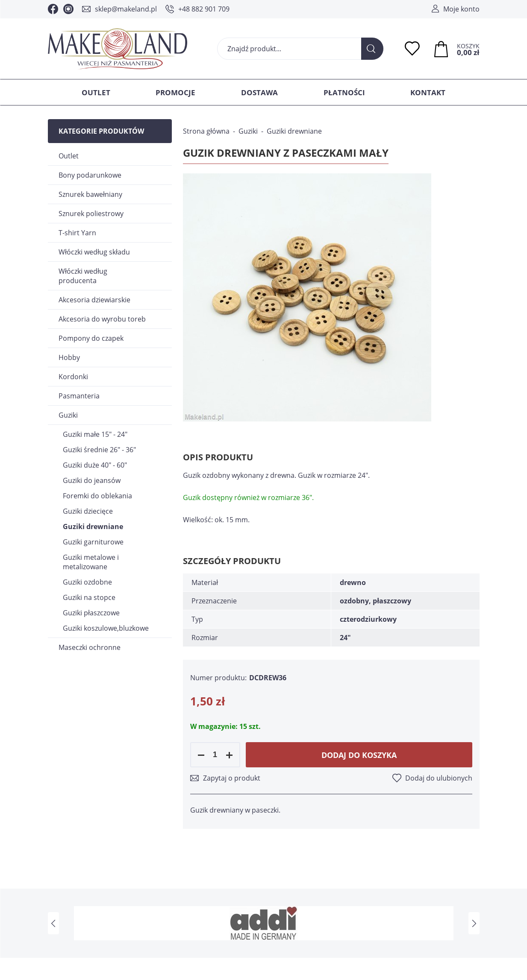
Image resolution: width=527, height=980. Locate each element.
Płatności (344, 92)
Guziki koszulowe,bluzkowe (106, 628)
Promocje (175, 92)
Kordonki (73, 377)
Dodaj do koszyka (359, 755)
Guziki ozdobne (87, 582)
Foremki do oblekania (97, 496)
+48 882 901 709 (204, 9)
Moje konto (461, 9)
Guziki (68, 415)
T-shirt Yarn (77, 233)
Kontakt (428, 92)
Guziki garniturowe (93, 542)
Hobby (69, 357)
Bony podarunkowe (90, 175)
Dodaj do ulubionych (439, 778)
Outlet (96, 92)
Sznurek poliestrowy (91, 214)
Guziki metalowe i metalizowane (91, 562)
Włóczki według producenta (83, 276)
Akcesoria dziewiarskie (94, 300)
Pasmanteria (79, 396)
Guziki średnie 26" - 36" (99, 450)
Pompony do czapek (91, 338)
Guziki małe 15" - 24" (95, 434)
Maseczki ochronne (90, 647)
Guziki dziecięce (88, 511)
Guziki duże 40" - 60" (95, 465)
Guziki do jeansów (92, 480)
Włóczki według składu (94, 252)
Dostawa (259, 92)
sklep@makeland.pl (126, 9)
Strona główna (206, 131)
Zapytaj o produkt (232, 778)
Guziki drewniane (93, 527)
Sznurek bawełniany (90, 194)
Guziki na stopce (89, 597)
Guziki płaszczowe (91, 613)
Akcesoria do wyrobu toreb (102, 319)
